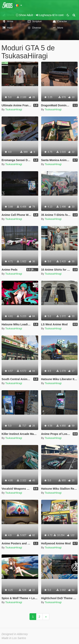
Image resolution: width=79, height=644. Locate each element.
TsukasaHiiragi (14, 109)
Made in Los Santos (14, 638)
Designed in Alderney (15, 634)
